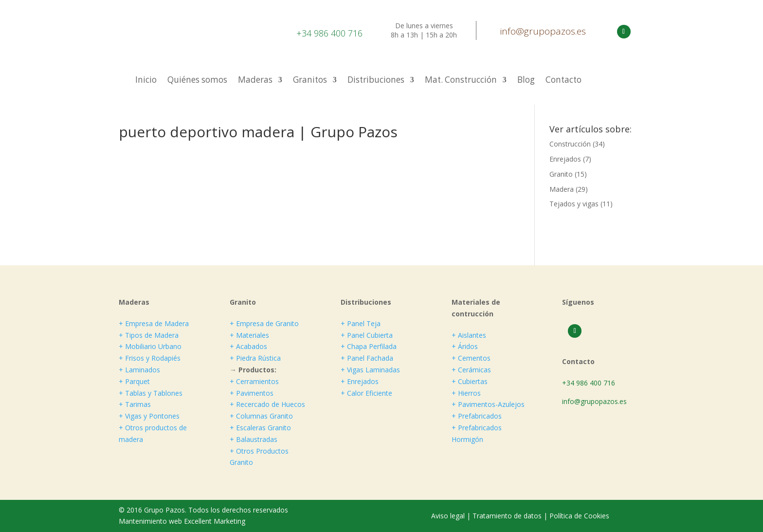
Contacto (563, 81)
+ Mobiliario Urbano (150, 346)
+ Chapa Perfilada (369, 346)
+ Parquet (134, 381)
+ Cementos (471, 358)
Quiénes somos (197, 81)
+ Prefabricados (477, 416)
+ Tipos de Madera (149, 335)
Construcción (570, 144)
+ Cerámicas (471, 370)
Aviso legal (449, 516)
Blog (526, 81)
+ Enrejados (360, 381)
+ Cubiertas (470, 381)
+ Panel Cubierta (367, 335)
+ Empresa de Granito (264, 323)
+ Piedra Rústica (255, 358)
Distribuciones (376, 81)
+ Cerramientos (254, 381)
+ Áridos (465, 346)
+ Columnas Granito (261, 416)
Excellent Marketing (215, 521)
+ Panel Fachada (367, 358)
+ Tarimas (135, 404)
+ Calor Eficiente (366, 393)
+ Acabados (248, 346)
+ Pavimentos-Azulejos (488, 404)
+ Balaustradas (254, 439)
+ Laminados (139, 370)
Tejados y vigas (574, 204)
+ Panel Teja (361, 323)
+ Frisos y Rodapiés (150, 358)
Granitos (310, 81)
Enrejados (565, 159)
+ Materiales (249, 335)
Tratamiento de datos (507, 516)
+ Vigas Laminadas (370, 370)
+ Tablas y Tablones (151, 393)
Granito (561, 174)
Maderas (255, 81)
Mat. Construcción (461, 81)
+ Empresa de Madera (154, 323)
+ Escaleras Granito (260, 428)
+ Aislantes (469, 335)
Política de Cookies (579, 516)
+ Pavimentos (252, 393)
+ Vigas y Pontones (149, 416)
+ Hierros (466, 393)
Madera (562, 189)
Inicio (146, 81)
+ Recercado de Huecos (267, 404)
